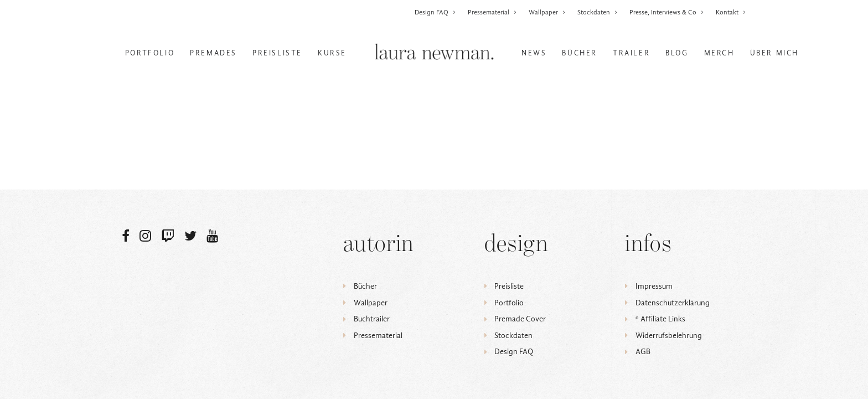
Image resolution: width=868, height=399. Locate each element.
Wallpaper (547, 12)
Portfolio (150, 53)
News (534, 53)
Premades (213, 53)
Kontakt (731, 12)
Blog (677, 53)
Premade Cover (520, 319)
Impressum (654, 286)
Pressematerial (492, 12)
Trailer (631, 53)
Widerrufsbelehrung (669, 336)
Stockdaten (598, 12)
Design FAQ (435, 12)
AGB (643, 352)
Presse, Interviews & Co (667, 12)
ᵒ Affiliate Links (660, 319)
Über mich (774, 53)
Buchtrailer (372, 319)
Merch (719, 53)
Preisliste (277, 53)
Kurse (332, 53)
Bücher (580, 53)
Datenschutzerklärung (673, 303)
